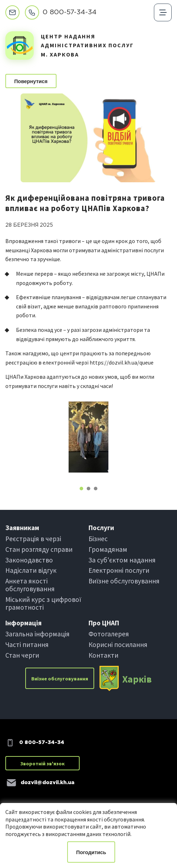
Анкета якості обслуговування (30, 585)
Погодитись (91, 852)
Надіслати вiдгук (31, 570)
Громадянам (108, 549)
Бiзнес (98, 539)
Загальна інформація (37, 634)
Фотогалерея (109, 634)
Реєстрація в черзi (33, 539)
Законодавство (29, 560)
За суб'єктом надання (122, 560)
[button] (81, 489)
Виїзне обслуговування (124, 581)
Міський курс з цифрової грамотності (43, 603)
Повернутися (31, 81)
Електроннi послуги (119, 570)
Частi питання (27, 645)
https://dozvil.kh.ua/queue (122, 362)
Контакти (103, 655)
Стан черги (22, 655)
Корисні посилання (118, 645)
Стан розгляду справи (39, 549)
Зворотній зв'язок (42, 764)
